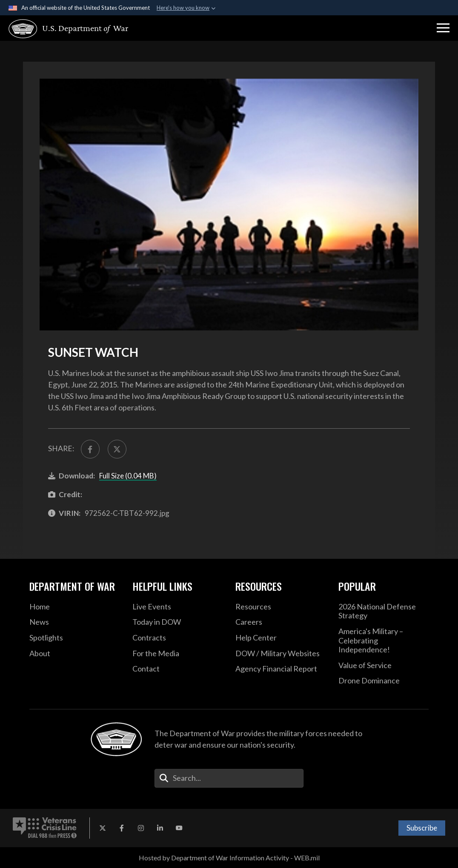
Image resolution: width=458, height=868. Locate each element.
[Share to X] (117, 449)
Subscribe (422, 828)
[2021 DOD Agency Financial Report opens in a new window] (281, 669)
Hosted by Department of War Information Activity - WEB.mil (229, 858)
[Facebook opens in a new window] (122, 828)
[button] (443, 28)
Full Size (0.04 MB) (128, 476)
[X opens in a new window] (103, 828)
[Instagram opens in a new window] (141, 828)
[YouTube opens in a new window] (179, 828)
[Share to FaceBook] (90, 449)
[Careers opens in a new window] (281, 622)
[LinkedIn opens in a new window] (160, 828)
